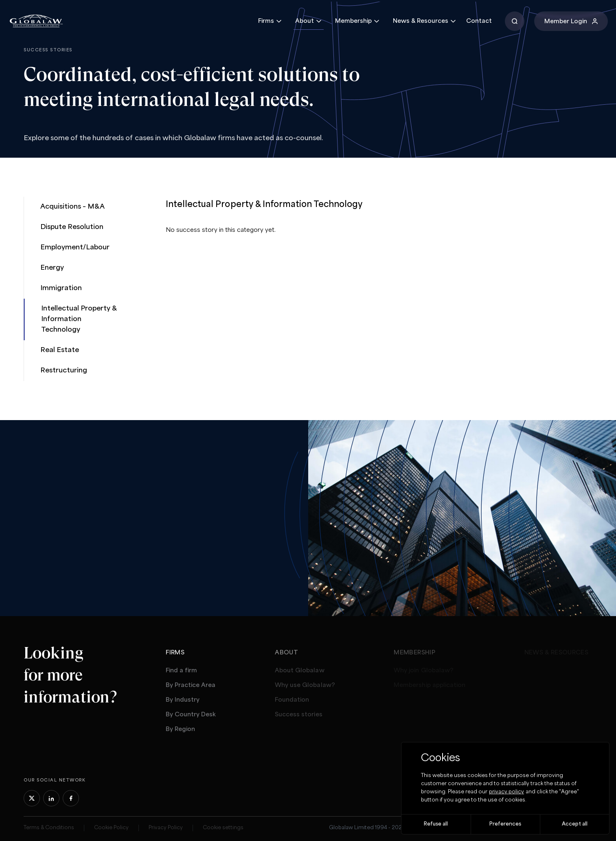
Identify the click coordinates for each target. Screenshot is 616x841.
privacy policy (506, 792)
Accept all (575, 824)
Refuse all (436, 824)
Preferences (505, 824)
